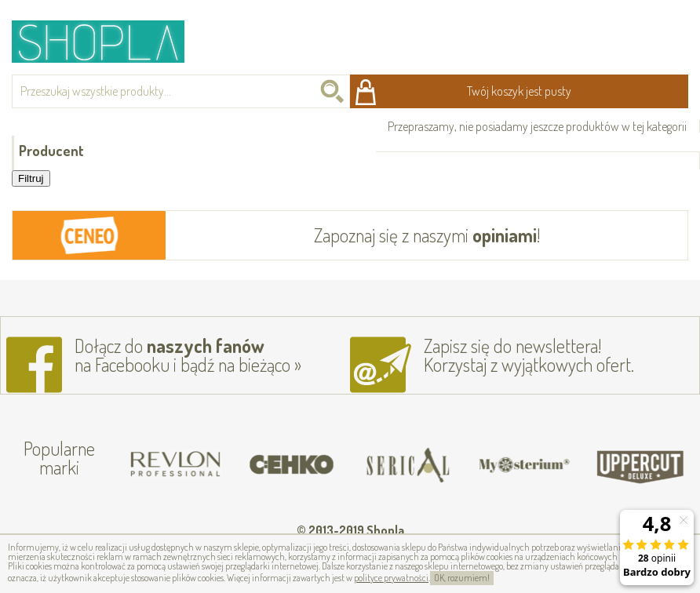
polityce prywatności (391, 578)
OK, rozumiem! (462, 578)
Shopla (109, 41)
